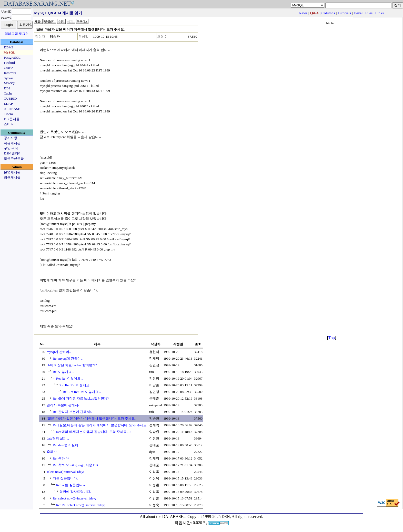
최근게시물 (12, 177)
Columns (328, 13)
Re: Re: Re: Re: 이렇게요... (82, 392)
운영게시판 (12, 172)
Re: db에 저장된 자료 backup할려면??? (81, 398)
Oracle (8, 68)
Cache (8, 93)
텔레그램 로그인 (17, 34)
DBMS (9, 47)
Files (369, 13)
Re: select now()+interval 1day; (74, 498)
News (303, 13)
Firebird (9, 63)
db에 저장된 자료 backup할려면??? (72, 365)
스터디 (9, 124)
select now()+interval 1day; (66, 472)
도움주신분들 (14, 158)
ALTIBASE (12, 109)
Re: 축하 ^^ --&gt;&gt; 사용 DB (75, 465)
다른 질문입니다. (65, 478)
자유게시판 (12, 143)
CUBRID (10, 98)
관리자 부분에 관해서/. (63, 405)
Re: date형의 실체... (67, 445)
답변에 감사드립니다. (75, 492)
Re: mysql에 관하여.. (68, 358)
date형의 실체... (58, 438)
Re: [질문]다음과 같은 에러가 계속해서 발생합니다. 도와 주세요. (100, 425)
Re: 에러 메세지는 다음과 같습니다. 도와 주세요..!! (93, 432)
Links (380, 13)
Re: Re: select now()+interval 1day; (80, 505)
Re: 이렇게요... (64, 372)
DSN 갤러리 (13, 153)
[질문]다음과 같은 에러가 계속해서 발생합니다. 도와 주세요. (91, 418)
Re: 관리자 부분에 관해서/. (72, 412)
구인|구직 (11, 148)
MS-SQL (10, 83)
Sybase (9, 78)
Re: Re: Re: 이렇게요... (76, 385)
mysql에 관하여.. (59, 352)
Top (332, 338)
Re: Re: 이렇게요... (70, 378)
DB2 (7, 88)
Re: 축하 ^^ (61, 458)
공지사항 (11, 138)
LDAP (8, 104)
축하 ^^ (52, 452)
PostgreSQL (12, 58)
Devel (358, 13)
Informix (10, 73)
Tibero (8, 114)
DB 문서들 (12, 119)
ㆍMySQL (8, 52)
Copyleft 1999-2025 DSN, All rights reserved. (225, 517)
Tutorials (344, 13)
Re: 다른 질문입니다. (72, 485)
